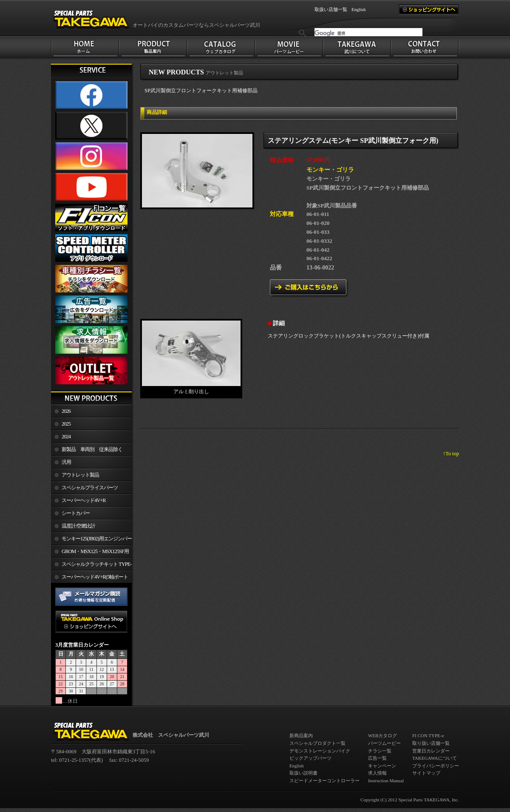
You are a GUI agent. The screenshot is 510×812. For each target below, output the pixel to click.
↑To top (451, 454)
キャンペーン (382, 766)
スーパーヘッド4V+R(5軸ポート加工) (89, 579)
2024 (66, 437)
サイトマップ (426, 773)
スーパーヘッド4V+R (84, 500)
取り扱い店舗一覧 (431, 743)
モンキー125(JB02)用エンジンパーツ (91, 540)
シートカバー (76, 513)
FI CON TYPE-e (428, 735)
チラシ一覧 (380, 751)
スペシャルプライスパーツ (90, 488)
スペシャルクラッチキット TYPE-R (91, 566)
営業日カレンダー (431, 751)
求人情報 (377, 773)
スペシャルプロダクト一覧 (317, 743)
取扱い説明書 (303, 773)
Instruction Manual (386, 781)
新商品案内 (301, 735)
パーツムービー (384, 743)
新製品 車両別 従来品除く (92, 449)
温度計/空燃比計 (78, 526)
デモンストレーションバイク (320, 751)
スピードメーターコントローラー (324, 781)
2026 (66, 411)
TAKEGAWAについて (435, 758)
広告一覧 (377, 758)
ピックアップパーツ (310, 758)
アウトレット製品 (80, 475)
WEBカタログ (382, 735)
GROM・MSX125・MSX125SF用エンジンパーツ (90, 553)
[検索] (368, 33)
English (359, 9)
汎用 (66, 462)
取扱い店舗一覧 (331, 9)
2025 (66, 424)
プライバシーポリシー (436, 766)
